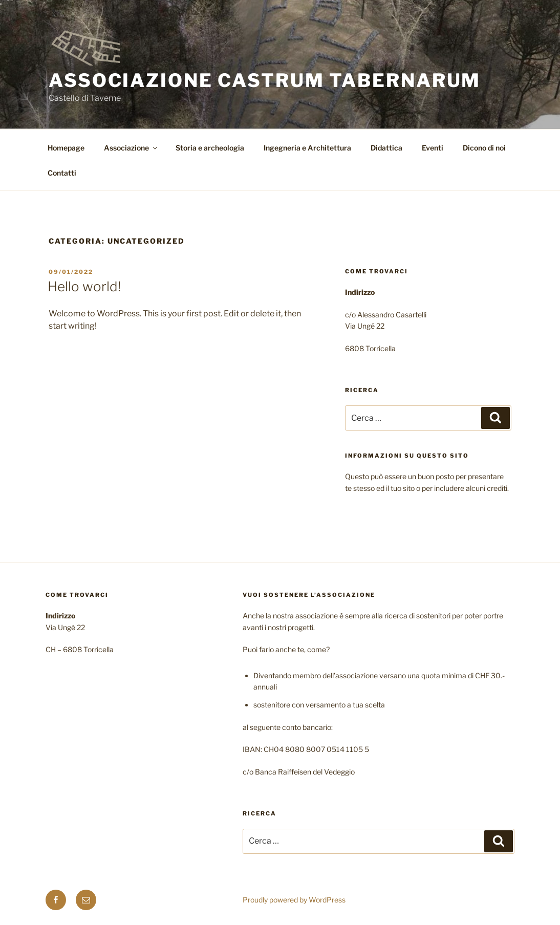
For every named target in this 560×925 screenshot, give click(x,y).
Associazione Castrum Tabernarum (265, 80)
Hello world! (84, 286)
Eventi (433, 148)
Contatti (62, 173)
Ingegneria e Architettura (307, 148)
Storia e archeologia (210, 148)
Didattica (386, 148)
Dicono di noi (484, 148)
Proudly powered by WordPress (294, 900)
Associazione (131, 148)
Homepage (66, 148)
